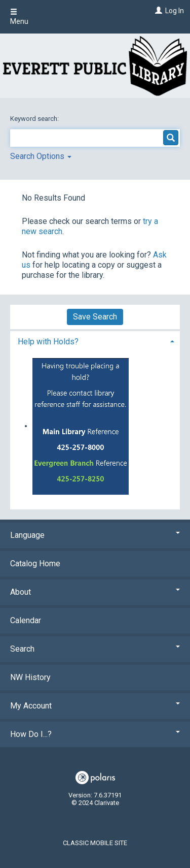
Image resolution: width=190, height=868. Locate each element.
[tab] (95, 341)
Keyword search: (35, 119)
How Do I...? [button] (95, 734)
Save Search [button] (95, 317)
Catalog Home (35, 564)
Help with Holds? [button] (48, 342)
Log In (175, 11)
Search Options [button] (41, 156)
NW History (30, 677)
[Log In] (157, 11)
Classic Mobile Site (95, 843)
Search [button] (95, 649)
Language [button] (95, 535)
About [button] (95, 592)
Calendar (26, 620)
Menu (19, 17)
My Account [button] (95, 706)
